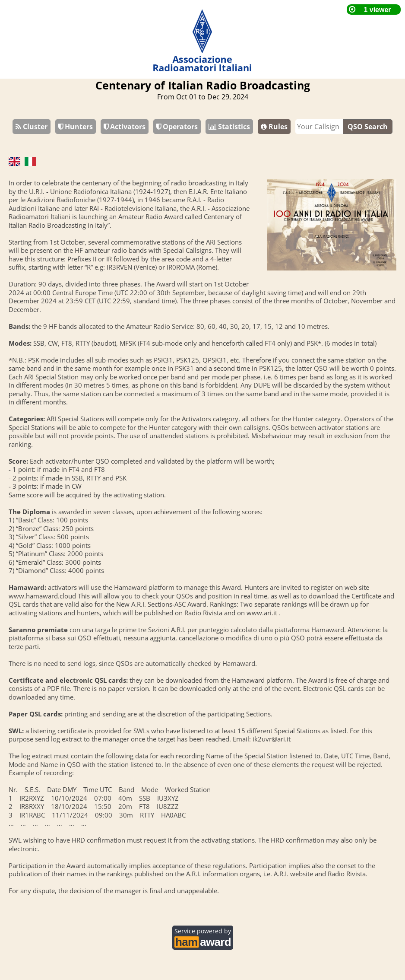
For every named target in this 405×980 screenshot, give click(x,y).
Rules (274, 127)
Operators (177, 127)
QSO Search (368, 127)
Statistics (229, 127)
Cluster (32, 127)
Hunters (76, 127)
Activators (125, 127)
